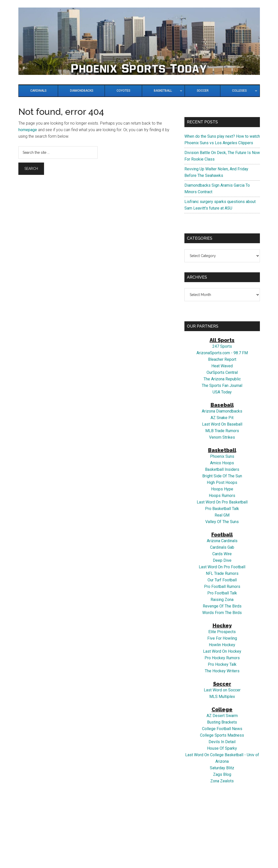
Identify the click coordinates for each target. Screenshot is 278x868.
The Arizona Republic (222, 379)
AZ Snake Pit (222, 418)
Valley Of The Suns (222, 522)
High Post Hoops (222, 482)
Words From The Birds (222, 613)
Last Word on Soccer (222, 690)
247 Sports (222, 346)
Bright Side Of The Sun (222, 476)
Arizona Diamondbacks (222, 411)
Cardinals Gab (222, 547)
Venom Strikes (222, 437)
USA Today (222, 392)
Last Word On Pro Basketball (222, 502)
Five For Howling (222, 638)
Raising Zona (222, 600)
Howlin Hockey (222, 645)
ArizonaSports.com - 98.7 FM (222, 353)
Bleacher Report (222, 359)
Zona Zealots (222, 781)
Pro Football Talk (222, 593)
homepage (28, 130)
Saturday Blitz (222, 768)
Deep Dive (222, 560)
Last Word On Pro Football (222, 567)
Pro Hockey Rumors (222, 658)
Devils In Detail (222, 742)
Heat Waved (222, 366)
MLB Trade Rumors (222, 431)
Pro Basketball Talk (222, 509)
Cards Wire (222, 554)
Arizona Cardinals (222, 541)
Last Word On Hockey (222, 651)
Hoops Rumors (222, 496)
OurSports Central (222, 372)
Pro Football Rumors (222, 586)
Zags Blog (222, 774)
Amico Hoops (222, 463)
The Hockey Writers (222, 671)
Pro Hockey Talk (222, 664)
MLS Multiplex (222, 697)
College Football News (222, 729)
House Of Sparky (222, 748)
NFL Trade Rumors (222, 573)
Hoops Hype (222, 489)
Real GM (222, 515)
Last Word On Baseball (222, 424)
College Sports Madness (222, 735)
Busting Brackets (222, 722)
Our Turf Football (222, 580)
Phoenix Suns (222, 456)
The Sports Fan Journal (222, 386)
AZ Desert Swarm (222, 716)
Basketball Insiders (222, 469)
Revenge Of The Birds (222, 606)
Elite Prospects (222, 632)
